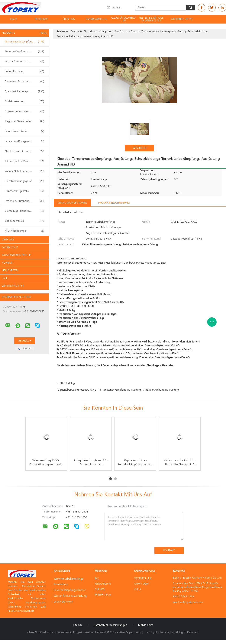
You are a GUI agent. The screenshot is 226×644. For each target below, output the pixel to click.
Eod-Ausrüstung (24, 101)
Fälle (5, 278)
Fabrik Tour (10, 247)
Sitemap (78, 625)
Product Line (143, 578)
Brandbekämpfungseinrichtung (24, 91)
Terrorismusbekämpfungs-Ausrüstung (25, 42)
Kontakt (8, 263)
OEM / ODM (142, 584)
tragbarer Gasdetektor (24, 121)
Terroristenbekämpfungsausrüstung (120, 390)
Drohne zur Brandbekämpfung (24, 201)
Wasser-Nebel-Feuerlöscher (24, 171)
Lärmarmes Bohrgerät (24, 141)
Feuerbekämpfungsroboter (24, 52)
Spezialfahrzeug (24, 221)
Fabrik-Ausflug (96, 19)
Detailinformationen (72, 203)
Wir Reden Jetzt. (182, 19)
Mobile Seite (146, 625)
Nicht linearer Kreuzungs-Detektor (25, 151)
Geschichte (103, 584)
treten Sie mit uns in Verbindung (151, 19)
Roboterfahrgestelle (24, 191)
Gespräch (139, 148)
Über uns (69, 19)
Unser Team (103, 595)
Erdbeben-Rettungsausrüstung (24, 82)
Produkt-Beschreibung (114, 203)
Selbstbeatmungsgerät (24, 181)
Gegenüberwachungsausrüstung (77, 390)
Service (100, 589)
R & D (137, 589)
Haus (14, 19)
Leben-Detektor (24, 72)
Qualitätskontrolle (124, 19)
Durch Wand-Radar (24, 131)
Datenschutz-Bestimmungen (110, 625)
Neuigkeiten (10, 271)
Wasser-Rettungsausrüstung (24, 62)
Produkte (41, 19)
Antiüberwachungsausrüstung (161, 390)
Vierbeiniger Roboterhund (24, 211)
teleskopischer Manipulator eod (24, 161)
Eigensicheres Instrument (24, 111)
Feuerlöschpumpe (24, 231)
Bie (97, 578)
